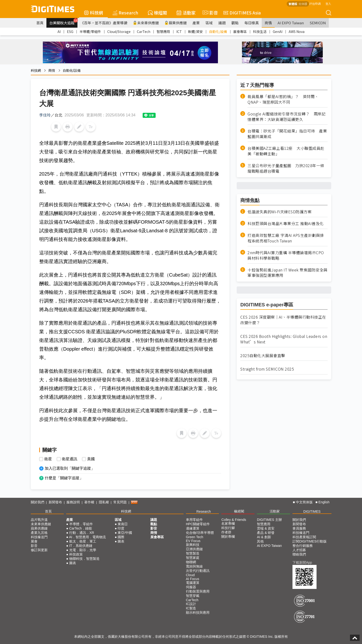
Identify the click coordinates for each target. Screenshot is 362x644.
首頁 (40, 23)
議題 (222, 23)
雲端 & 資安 (266, 528)
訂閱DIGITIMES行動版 (310, 541)
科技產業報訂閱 (304, 537)
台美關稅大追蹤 (63, 22)
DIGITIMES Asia (242, 13)
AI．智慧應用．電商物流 (87, 537)
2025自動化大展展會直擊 (263, 356)
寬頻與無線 (194, 566)
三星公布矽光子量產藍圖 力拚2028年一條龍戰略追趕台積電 (286, 168)
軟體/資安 (195, 32)
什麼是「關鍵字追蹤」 (64, 478)
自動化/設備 (218, 32)
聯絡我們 (299, 554)
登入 (328, 3)
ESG (70, 32)
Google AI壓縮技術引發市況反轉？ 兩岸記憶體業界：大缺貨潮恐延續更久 (286, 117)
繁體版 (293, 4)
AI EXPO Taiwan (291, 23)
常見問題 (120, 502)
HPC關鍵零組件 (198, 524)
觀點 (235, 23)
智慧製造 (193, 553)
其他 (260, 541)
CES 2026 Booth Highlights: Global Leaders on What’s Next (284, 339)
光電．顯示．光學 (83, 550)
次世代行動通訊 (198, 571)
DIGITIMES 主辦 (269, 520)
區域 (209, 23)
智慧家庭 (193, 558)
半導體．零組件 (81, 524)
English (324, 502)
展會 (34, 541)
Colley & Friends (234, 520)
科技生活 (260, 32)
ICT (179, 32)
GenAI (278, 32)
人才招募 (299, 550)
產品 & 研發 (266, 533)
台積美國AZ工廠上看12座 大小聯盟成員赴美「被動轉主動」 (286, 151)
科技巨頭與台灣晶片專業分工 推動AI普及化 (286, 224)
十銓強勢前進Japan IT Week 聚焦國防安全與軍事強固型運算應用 (288, 273)
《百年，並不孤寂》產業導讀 (104, 23)
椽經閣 (157, 13)
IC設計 (191, 604)
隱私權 (104, 502)
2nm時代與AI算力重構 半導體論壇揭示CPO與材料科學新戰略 (286, 255)
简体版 (303, 4)
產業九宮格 (39, 533)
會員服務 (299, 528)
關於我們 (38, 502)
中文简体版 (304, 502)
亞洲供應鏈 (194, 549)
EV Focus (193, 541)
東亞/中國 (125, 533)
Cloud (190, 575)
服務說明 (73, 502)
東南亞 (123, 524)
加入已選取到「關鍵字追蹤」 (70, 468)
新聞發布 (55, 502)
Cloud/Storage (119, 32)
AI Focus (193, 579)
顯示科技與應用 (198, 612)
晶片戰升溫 (39, 520)
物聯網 (191, 562)
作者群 (226, 532)
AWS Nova (297, 32)
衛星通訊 (70, 459)
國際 (121, 537)
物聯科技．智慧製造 (84, 559)
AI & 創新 (264, 537)
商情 (268, 23)
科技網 (93, 13)
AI (59, 32)
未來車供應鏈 (146, 23)
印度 (121, 528)
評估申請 (315, 3)
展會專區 (240, 32)
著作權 (89, 502)
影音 (210, 13)
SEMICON (318, 23)
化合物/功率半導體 (200, 533)
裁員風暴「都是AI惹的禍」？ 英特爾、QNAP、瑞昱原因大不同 (283, 99)
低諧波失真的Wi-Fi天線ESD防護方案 (279, 212)
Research (125, 13)
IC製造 (191, 608)
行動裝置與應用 (198, 591)
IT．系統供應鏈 (81, 546)
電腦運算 (193, 583)
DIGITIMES (312, 511)
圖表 (73, 563)
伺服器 (191, 587)
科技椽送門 (39, 537)
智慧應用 (163, 32)
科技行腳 (228, 528)
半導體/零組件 (90, 32)
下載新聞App (302, 562)
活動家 (186, 13)
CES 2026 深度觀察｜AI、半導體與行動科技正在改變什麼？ (283, 320)
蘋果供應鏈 (176, 23)
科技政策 (76, 554)
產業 (196, 23)
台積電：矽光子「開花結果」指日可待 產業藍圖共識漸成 (287, 134)
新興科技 (193, 545)
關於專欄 (228, 537)
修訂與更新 (39, 550)
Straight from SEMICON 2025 (267, 369)
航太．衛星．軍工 (83, 541)
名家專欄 (228, 524)
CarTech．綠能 (81, 528)
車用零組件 (194, 520)
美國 (91, 459)
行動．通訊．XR (82, 533)
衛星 (48, 459)
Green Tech (195, 537)
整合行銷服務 (303, 546)
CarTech (144, 32)
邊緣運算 (193, 528)
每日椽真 (252, 23)
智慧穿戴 (193, 596)
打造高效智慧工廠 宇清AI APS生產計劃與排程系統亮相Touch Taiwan (286, 238)
